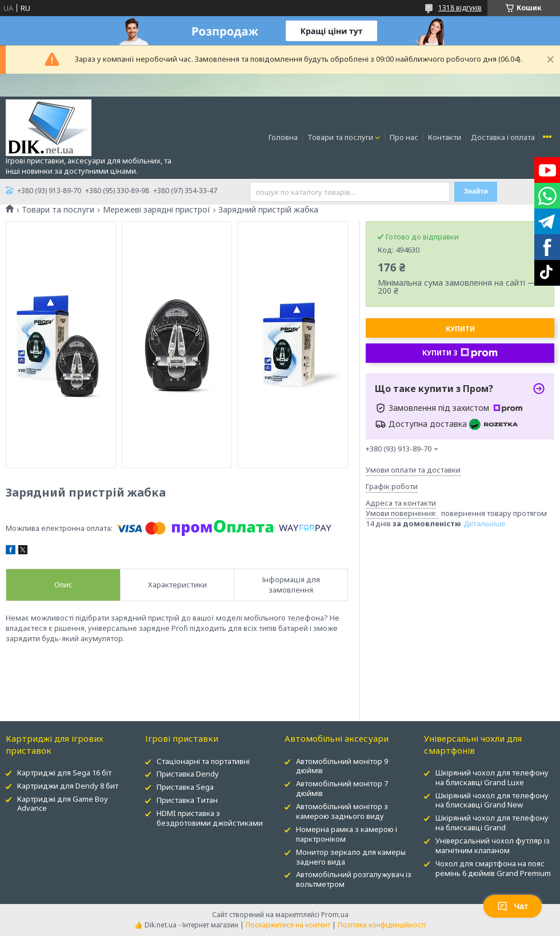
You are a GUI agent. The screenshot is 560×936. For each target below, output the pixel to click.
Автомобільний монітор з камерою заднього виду (342, 811)
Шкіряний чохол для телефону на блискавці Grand (492, 823)
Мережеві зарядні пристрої (157, 210)
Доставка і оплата (503, 137)
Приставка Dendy (188, 774)
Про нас (404, 137)
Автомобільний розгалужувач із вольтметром (354, 879)
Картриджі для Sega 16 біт (64, 773)
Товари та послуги (340, 137)
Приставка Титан (187, 800)
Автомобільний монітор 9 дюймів (342, 766)
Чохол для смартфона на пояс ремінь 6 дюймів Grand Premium (493, 868)
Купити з (460, 353)
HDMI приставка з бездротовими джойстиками (210, 818)
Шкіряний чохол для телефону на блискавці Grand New (492, 800)
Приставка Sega (185, 787)
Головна (283, 137)
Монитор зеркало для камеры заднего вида (351, 857)
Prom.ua (335, 915)
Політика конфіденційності (382, 925)
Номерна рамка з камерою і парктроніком (347, 834)
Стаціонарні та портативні (203, 761)
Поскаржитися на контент (288, 925)
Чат (513, 906)
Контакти (445, 137)
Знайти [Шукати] (475, 191)
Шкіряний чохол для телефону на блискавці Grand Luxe (492, 777)
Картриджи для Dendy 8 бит (68, 786)
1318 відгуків (460, 8)
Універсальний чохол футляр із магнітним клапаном (493, 845)
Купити (460, 329)
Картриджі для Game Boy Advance (63, 804)
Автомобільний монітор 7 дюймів (342, 788)
